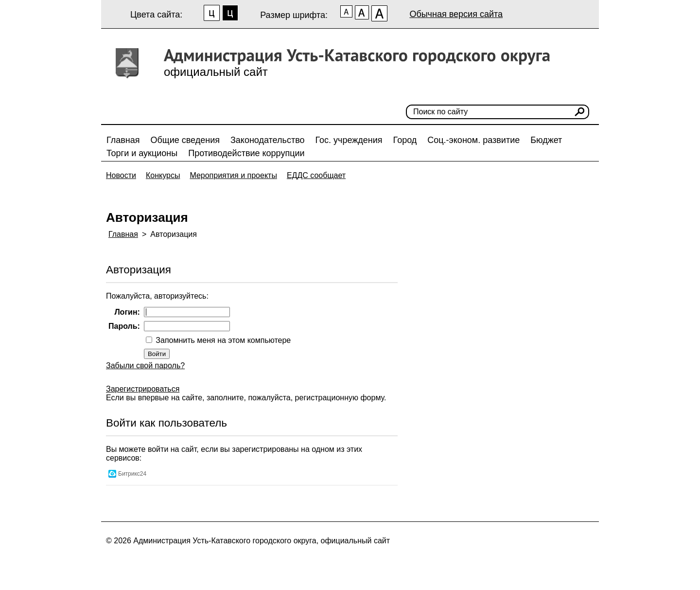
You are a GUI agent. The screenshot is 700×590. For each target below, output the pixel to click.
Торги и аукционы (142, 153)
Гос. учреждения (349, 140)
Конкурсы (163, 175)
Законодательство (268, 140)
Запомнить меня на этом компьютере (222, 340)
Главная (123, 140)
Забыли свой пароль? (145, 366)
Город (405, 140)
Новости (121, 175)
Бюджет (546, 140)
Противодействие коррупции (246, 153)
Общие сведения (185, 140)
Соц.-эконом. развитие (473, 140)
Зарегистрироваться (143, 389)
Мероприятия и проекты (233, 175)
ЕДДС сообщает (316, 175)
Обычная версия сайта (456, 14)
